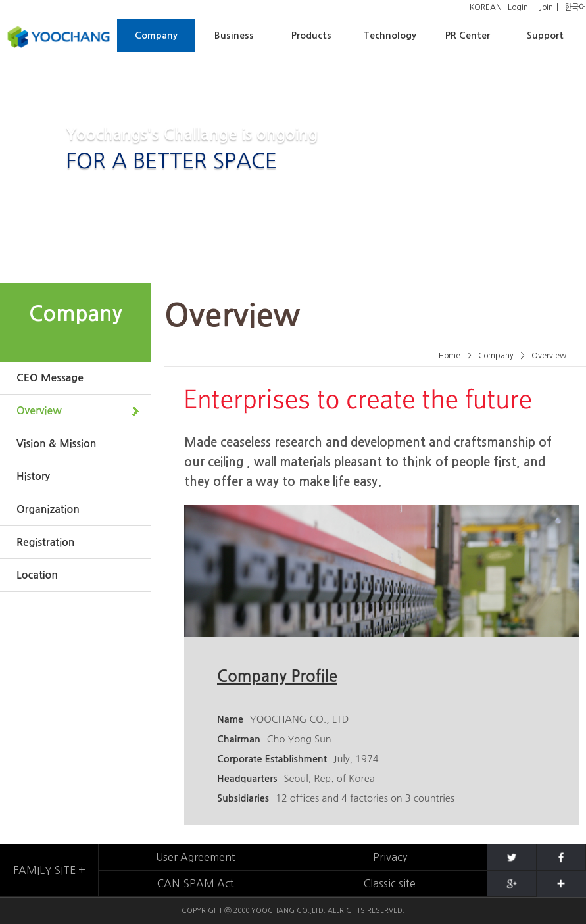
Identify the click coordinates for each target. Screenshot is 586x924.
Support (545, 36)
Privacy (390, 857)
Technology (390, 36)
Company (156, 36)
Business (234, 36)
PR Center (468, 36)
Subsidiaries (243, 798)
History (33, 476)
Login (518, 7)
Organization (48, 509)
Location (37, 575)
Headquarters (247, 779)
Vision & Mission (56, 444)
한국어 (575, 7)
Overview (39, 411)
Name (230, 719)
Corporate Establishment (272, 759)
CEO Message (50, 378)
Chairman (239, 739)
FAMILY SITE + (49, 870)
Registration (45, 542)
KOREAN (486, 7)
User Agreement (196, 857)
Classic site (390, 883)
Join (546, 7)
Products (311, 36)
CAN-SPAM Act (196, 883)
